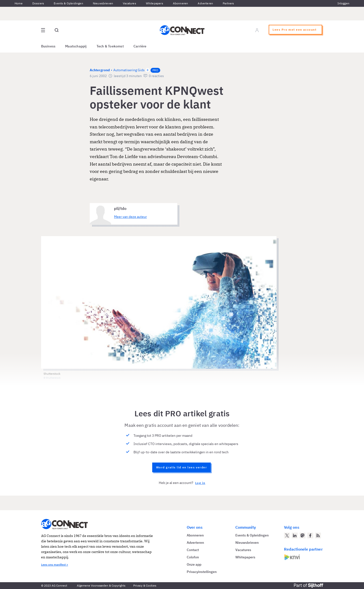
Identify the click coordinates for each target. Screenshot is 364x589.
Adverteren (205, 3)
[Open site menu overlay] (43, 30)
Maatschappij (76, 46)
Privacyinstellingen (202, 572)
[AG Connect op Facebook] (310, 535)
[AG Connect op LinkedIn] (295, 535)
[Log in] (257, 30)
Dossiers (38, 3)
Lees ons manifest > (55, 565)
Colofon (193, 557)
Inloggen (343, 3)
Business (48, 46)
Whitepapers (155, 3)
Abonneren (181, 3)
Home (19, 3)
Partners (228, 3)
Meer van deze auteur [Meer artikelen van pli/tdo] (130, 217)
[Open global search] (57, 30)
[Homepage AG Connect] (182, 30)
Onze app (194, 564)
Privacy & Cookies (145, 585)
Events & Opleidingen (68, 3)
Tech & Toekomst (110, 46)
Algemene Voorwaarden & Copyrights (101, 585)
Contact (193, 550)
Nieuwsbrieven (103, 3)
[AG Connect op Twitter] (287, 535)
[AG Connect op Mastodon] (302, 535)
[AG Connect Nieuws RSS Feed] (318, 535)
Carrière (140, 46)
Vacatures (129, 3)
